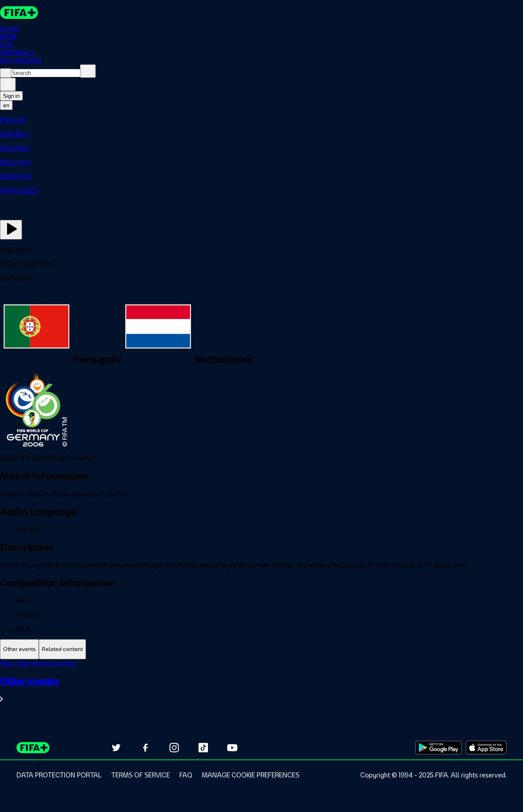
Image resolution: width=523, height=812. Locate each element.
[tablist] (261, 649)
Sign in (11, 96)
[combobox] (46, 73)
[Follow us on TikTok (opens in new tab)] (203, 748)
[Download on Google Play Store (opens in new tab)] (438, 748)
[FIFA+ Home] (19, 13)
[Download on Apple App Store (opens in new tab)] (486, 748)
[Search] (88, 71)
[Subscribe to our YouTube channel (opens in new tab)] (232, 748)
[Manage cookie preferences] (251, 775)
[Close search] (6, 73)
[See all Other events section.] (261, 689)
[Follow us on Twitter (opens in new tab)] (116, 748)
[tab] (19, 649)
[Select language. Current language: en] (6, 105)
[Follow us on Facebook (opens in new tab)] (145, 748)
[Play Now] (11, 230)
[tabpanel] (261, 686)
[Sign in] (8, 84)
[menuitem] (261, 120)
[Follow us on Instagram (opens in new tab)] (174, 748)
